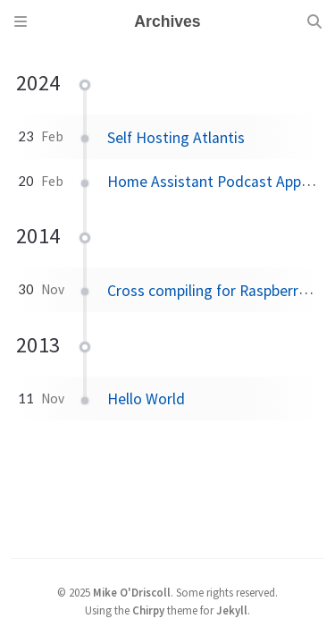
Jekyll (232, 610)
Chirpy (148, 610)
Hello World (146, 399)
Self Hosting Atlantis (176, 138)
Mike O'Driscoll (132, 592)
